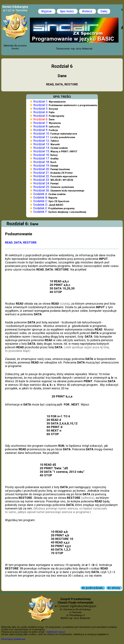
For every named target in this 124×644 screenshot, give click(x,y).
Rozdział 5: (41, 116)
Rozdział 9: (41, 130)
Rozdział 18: (41, 162)
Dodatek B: (41, 198)
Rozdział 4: (41, 112)
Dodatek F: (40, 212)
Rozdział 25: (41, 187)
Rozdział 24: (41, 183)
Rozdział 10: (41, 134)
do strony (114, 588)
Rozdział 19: (41, 166)
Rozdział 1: (41, 102)
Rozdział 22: (41, 176)
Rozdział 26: (41, 190)
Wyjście (47, 11)
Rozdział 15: (41, 151)
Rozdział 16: (41, 155)
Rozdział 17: (41, 158)
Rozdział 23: (41, 180)
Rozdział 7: (41, 123)
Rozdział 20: (41, 169)
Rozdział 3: (41, 109)
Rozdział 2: (41, 105)
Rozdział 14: (41, 148)
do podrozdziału (93, 588)
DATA (18, 243)
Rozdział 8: (41, 126)
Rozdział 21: (41, 173)
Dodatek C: (41, 201)
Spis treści (67, 11)
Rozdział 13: (41, 144)
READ (9, 243)
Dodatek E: (40, 208)
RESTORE (30, 243)
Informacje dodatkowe (13, 639)
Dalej (104, 11)
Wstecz (88, 11)
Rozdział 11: (41, 137)
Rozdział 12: (41, 141)
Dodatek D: (41, 205)
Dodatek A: (40, 194)
